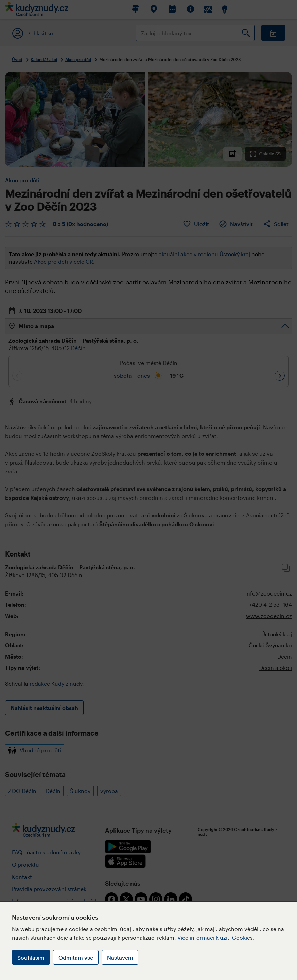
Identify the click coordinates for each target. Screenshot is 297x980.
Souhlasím (31, 957)
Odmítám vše (76, 957)
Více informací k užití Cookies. (216, 937)
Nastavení (120, 957)
